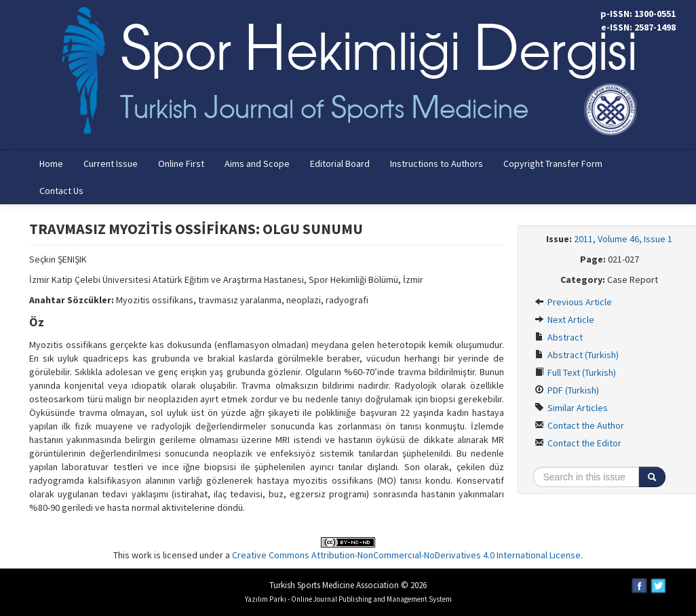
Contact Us (61, 191)
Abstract (559, 337)
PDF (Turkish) (567, 390)
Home (51, 163)
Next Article (564, 320)
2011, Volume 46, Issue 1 (623, 239)
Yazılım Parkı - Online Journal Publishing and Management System (348, 599)
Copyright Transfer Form (553, 163)
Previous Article (573, 302)
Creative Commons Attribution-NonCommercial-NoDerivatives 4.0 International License (406, 555)
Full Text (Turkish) (575, 372)
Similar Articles (571, 408)
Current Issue (111, 163)
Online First (181, 163)
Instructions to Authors (437, 163)
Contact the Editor (578, 443)
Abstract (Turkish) (577, 355)
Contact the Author (579, 425)
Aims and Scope (257, 163)
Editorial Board (340, 163)
